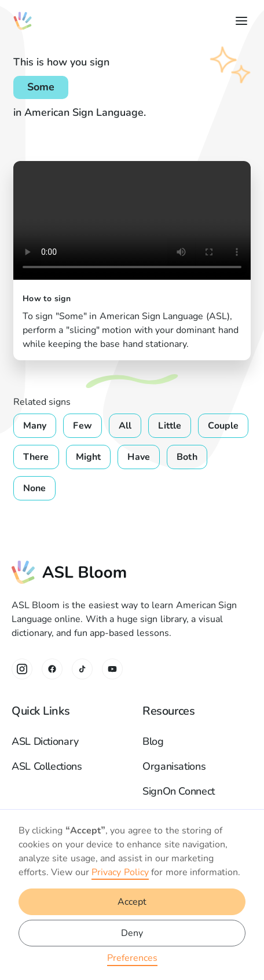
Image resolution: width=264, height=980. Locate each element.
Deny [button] (132, 933)
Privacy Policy (120, 872)
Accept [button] (132, 902)
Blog (153, 741)
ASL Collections (47, 766)
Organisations (174, 766)
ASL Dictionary (45, 741)
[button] (239, 21)
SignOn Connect (179, 791)
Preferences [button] (132, 958)
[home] (23, 21)
